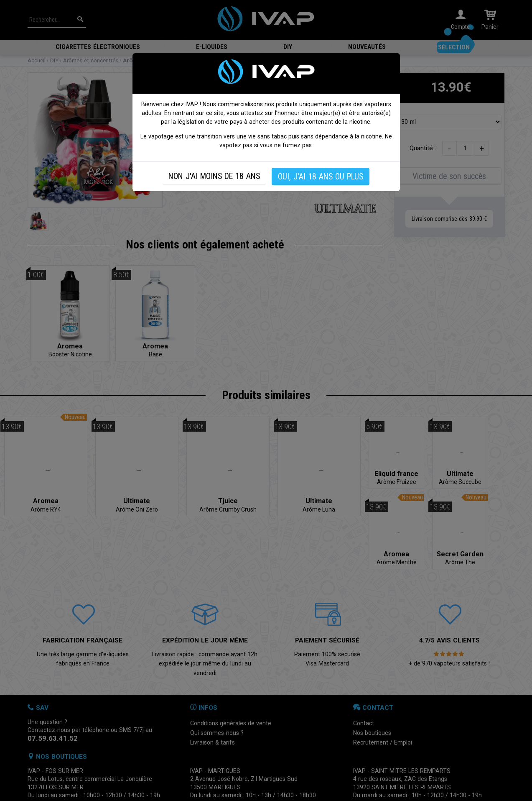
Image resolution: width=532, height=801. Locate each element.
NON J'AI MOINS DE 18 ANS (214, 176)
